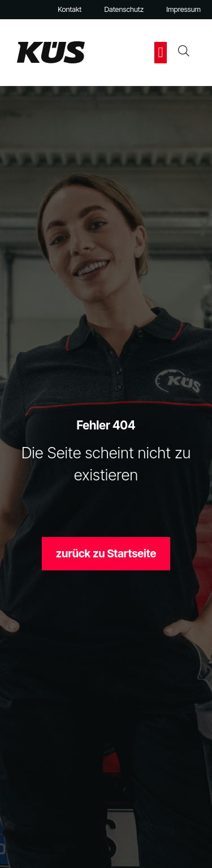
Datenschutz (124, 9)
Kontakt (70, 9)
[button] (161, 53)
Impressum (183, 9)
